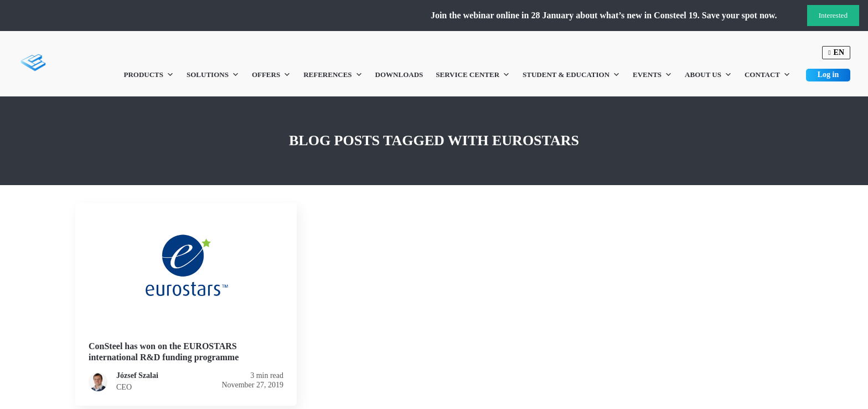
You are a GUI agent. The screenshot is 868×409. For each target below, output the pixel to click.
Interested (833, 15)
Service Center (473, 75)
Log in (828, 75)
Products (149, 75)
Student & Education (571, 75)
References (333, 75)
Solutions (213, 75)
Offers (271, 75)
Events (652, 75)
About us (708, 75)
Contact (768, 75)
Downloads (399, 75)
